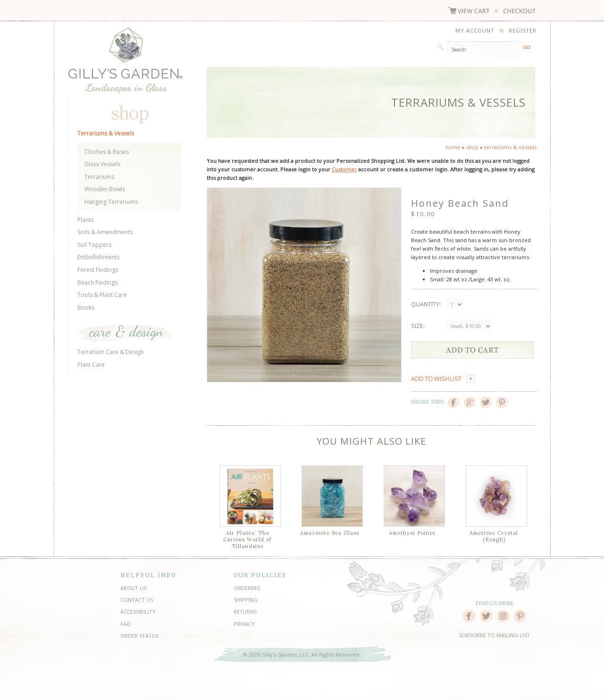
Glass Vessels (102, 164)
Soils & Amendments (105, 232)
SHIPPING (246, 600)
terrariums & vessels (510, 147)
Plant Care (91, 365)
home (453, 147)
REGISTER (523, 30)
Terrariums (99, 177)
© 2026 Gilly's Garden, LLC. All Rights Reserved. (302, 654)
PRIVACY (244, 624)
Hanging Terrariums (111, 202)
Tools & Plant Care (102, 295)
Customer (344, 169)
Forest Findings (98, 270)
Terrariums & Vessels (106, 133)
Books (86, 308)
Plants (85, 220)
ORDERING (247, 588)
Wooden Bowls (105, 189)
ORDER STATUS (139, 636)
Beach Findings (97, 283)
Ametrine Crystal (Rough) (494, 536)
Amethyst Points (412, 533)
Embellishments (98, 257)
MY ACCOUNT (475, 30)
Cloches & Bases (107, 152)
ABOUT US (133, 588)
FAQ (126, 624)
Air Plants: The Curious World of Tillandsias (247, 540)
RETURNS (245, 611)
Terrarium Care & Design (111, 352)
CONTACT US (137, 600)
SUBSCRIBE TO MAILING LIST (495, 635)
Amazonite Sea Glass (330, 533)
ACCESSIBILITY (138, 611)
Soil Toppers (94, 245)
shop (472, 147)
